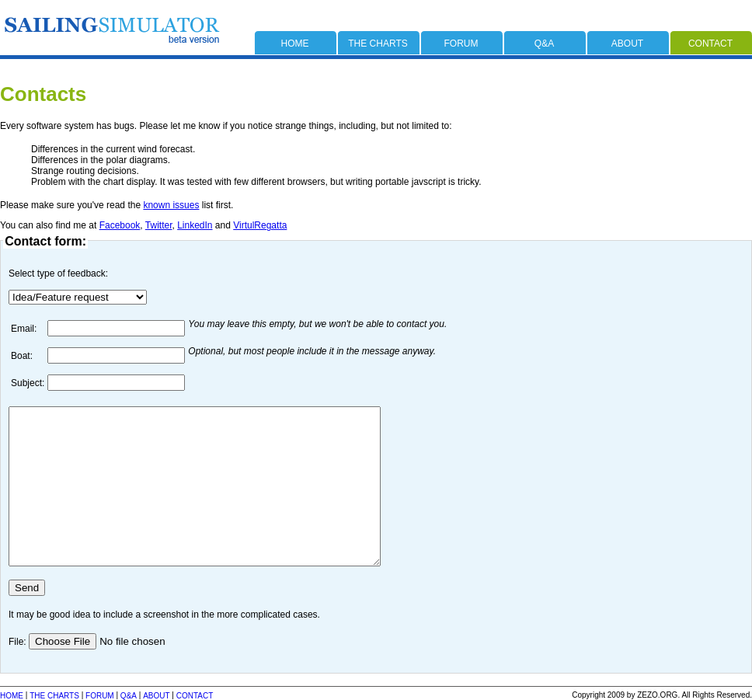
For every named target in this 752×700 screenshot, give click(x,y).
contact (710, 44)
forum (461, 44)
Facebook (120, 225)
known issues (171, 205)
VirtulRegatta (260, 225)
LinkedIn (195, 225)
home (295, 44)
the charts (378, 44)
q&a (544, 44)
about (627, 44)
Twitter (159, 225)
